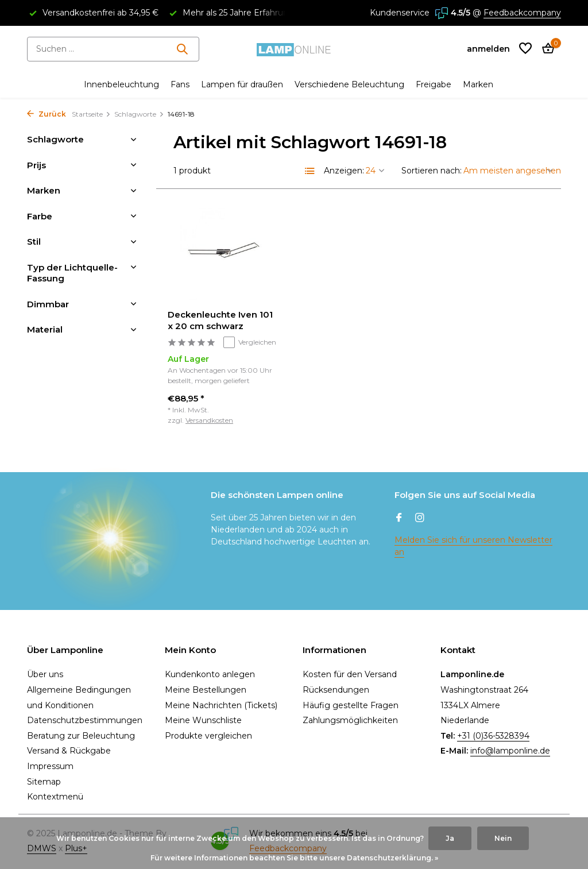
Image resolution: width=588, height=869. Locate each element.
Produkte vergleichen (208, 736)
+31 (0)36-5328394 (493, 736)
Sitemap (44, 782)
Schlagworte (139, 114)
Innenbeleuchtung (121, 84)
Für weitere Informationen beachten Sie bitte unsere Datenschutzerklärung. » (294, 858)
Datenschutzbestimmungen (85, 720)
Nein (503, 838)
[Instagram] (420, 519)
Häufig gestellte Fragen (351, 705)
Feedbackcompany (522, 13)
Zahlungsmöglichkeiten (350, 720)
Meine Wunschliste (203, 720)
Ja (450, 838)
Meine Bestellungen (206, 690)
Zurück (47, 114)
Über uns (45, 674)
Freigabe (434, 84)
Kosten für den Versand (350, 674)
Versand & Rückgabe (69, 751)
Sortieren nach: (432, 171)
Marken (478, 84)
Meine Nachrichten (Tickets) (221, 705)
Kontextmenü (55, 797)
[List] (310, 171)
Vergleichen (250, 342)
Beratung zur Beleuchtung (81, 736)
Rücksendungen (336, 690)
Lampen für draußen (242, 84)
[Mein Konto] (488, 49)
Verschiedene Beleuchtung (349, 84)
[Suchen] (113, 49)
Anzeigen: (344, 171)
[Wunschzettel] (525, 49)
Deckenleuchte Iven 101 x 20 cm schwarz (220, 320)
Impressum (50, 766)
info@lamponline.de (510, 751)
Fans (180, 84)
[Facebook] (399, 519)
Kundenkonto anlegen (210, 674)
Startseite (91, 114)
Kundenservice (400, 13)
